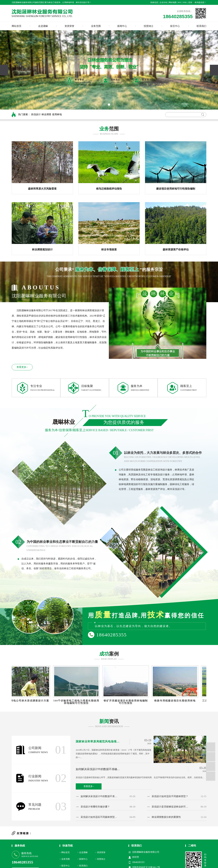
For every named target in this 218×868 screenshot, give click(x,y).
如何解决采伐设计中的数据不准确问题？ (99, 769)
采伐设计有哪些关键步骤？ (95, 807)
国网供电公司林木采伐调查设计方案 (28, 701)
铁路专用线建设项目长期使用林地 (176, 701)
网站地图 (173, 2)
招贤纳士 (149, 26)
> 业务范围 (65, 859)
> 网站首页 (65, 852)
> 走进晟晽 (82, 852)
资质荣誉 (69, 26)
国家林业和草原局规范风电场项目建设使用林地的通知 (98, 742)
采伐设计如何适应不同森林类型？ (170, 796)
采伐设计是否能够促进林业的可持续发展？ (170, 807)
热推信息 (154, 2)
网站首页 (17, 26)
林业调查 (46, 114)
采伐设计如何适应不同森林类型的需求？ (99, 817)
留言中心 (175, 26)
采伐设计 (36, 114)
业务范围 (96, 26)
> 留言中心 (65, 866)
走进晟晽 (43, 26)
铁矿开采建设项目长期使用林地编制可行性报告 (127, 702)
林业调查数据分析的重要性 (166, 817)
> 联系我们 (82, 866)
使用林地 (57, 114)
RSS (180, 2)
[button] (104, 105)
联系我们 (201, 26)
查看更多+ (22, 367)
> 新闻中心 (82, 859)
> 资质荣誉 (100, 852)
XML (185, 2)
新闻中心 (122, 26)
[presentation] (4, 70)
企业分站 (163, 2)
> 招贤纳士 (100, 859)
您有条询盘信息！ (197, 2)
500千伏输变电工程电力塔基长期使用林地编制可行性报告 (78, 702)
